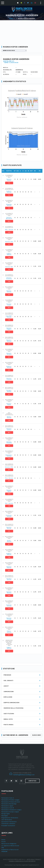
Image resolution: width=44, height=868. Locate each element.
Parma (9, 405)
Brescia (9, 291)
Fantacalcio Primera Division (11, 802)
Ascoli (9, 305)
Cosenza (9, 379)
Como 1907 (9, 316)
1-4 (9, 257)
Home (11, 19)
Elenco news (37, 735)
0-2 (9, 221)
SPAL (6, 230)
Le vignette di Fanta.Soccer (10, 846)
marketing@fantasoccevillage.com (24, 775)
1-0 (9, 320)
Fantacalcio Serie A (8, 798)
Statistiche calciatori (8, 824)
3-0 (9, 519)
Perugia (9, 390)
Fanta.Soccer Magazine (9, 844)
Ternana (9, 354)
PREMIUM (4, 852)
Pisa (12, 242)
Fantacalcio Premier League (10, 800)
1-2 (9, 183)
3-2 (9, 570)
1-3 (9, 281)
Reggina (9, 329)
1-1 (9, 208)
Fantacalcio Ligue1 (7, 806)
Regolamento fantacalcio (10, 818)
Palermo (9, 340)
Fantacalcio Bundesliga (9, 804)
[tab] (24, 179)
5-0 (9, 596)
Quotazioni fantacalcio (9, 822)
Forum (4, 842)
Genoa (9, 180)
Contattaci (32, 781)
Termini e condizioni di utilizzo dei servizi (22, 861)
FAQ (3, 848)
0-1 (9, 344)
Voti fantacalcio (7, 820)
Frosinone (9, 279)
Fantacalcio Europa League (10, 812)
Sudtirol (9, 191)
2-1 (9, 357)
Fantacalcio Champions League (12, 810)
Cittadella (9, 204)
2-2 (9, 370)
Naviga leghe (6, 814)
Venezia (9, 179)
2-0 (9, 232)
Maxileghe (5, 816)
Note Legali (31, 859)
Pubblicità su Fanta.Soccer (10, 850)
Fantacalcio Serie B (8, 808)
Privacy (38, 859)
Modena (9, 366)
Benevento (9, 219)
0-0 (9, 494)
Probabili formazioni (8, 826)
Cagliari (9, 254)
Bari (12, 267)
